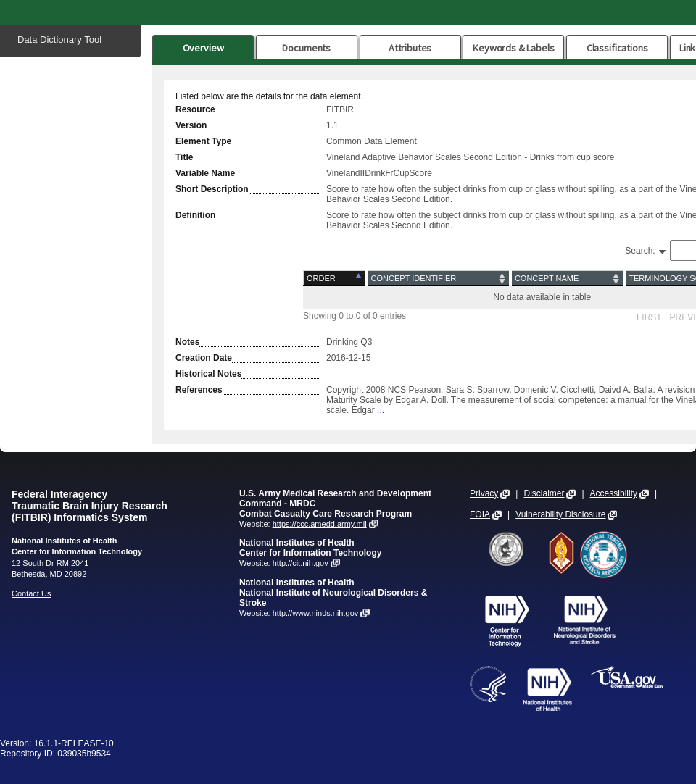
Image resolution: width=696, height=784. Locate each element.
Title (184, 157)
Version (191, 125)
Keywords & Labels (513, 48)
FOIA (480, 514)
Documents (306, 48)
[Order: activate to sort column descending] (335, 279)
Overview (203, 48)
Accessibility (614, 493)
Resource (195, 109)
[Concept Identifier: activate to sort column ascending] (439, 279)
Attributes (410, 48)
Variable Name (205, 173)
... (381, 410)
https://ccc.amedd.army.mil (320, 524)
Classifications (617, 48)
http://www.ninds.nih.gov (316, 613)
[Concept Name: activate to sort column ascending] (567, 279)
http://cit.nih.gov (301, 563)
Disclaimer (544, 493)
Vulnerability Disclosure (560, 514)
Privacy (484, 493)
